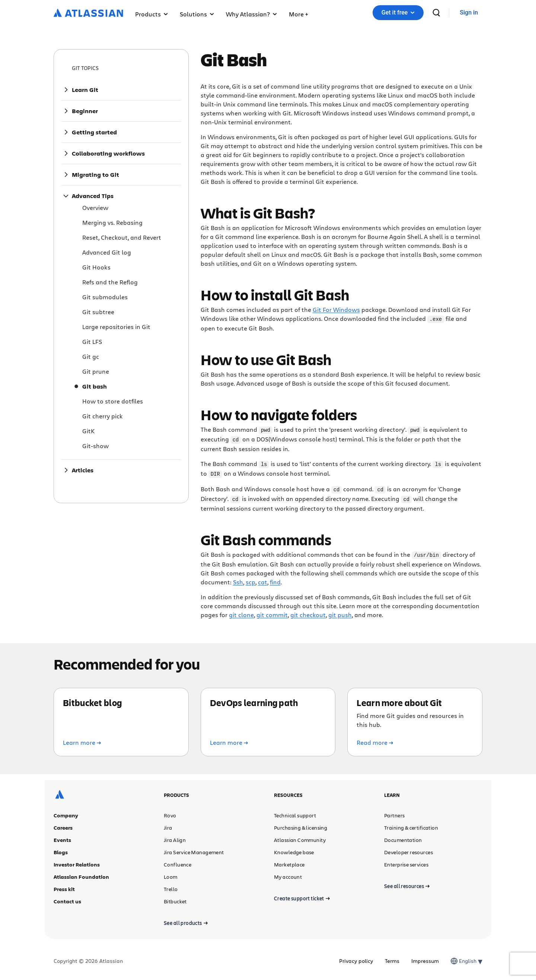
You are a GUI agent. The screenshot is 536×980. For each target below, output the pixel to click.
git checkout (308, 612)
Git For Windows (336, 309)
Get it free (398, 12)
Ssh (238, 579)
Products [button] (151, 14)
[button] (298, 13)
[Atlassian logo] (88, 13)
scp (251, 579)
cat (263, 579)
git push (340, 612)
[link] (469, 13)
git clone (241, 612)
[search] (436, 13)
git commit (272, 612)
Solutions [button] (197, 14)
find (275, 579)
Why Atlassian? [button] (251, 14)
